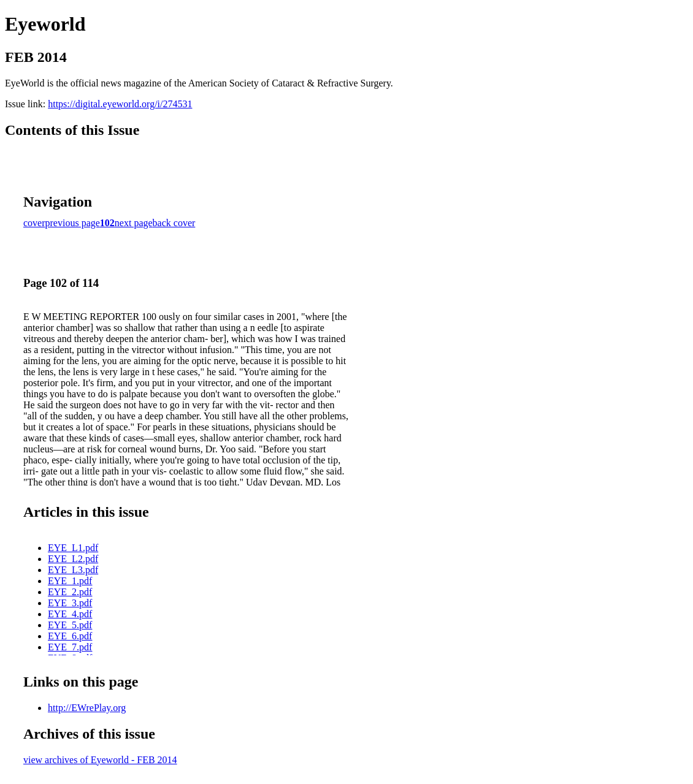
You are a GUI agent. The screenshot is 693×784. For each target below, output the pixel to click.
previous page (73, 223)
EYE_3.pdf (70, 603)
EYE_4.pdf (70, 614)
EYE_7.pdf (70, 647)
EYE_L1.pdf (73, 548)
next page (134, 223)
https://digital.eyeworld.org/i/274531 (120, 104)
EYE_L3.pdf (73, 570)
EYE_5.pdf (70, 625)
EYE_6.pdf (70, 636)
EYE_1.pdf (70, 581)
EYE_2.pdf (70, 592)
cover (34, 223)
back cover (174, 223)
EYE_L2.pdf (73, 559)
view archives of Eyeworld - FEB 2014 (100, 760)
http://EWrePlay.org (87, 708)
